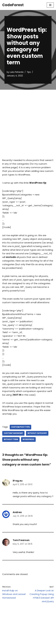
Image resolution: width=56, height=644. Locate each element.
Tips (29, 72)
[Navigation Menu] (50, 5)
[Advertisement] (28, 120)
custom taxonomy (13, 433)
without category (37, 433)
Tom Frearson (21, 540)
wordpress (28, 439)
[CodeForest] (13, 5)
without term (11, 439)
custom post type (20, 427)
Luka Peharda (17, 72)
